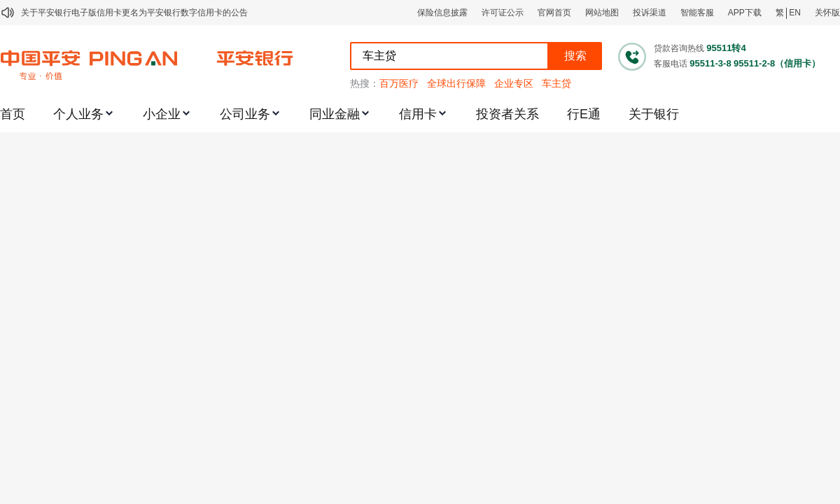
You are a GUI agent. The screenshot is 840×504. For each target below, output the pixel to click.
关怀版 (827, 13)
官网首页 (554, 13)
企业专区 (514, 83)
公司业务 (245, 114)
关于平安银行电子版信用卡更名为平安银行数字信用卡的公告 (134, 13)
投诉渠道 (650, 13)
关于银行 (654, 114)
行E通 (584, 114)
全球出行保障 (456, 83)
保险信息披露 (442, 13)
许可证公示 (503, 13)
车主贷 (556, 83)
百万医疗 (399, 83)
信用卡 (418, 114)
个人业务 (78, 114)
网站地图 (602, 13)
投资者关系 (507, 114)
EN (795, 13)
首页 (13, 114)
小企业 (162, 114)
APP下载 (745, 13)
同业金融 (335, 114)
